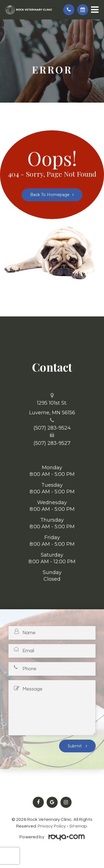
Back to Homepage (50, 195)
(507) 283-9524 (52, 428)
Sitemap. (79, 826)
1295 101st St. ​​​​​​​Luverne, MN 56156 (52, 408)
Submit (75, 746)
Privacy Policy (52, 826)
